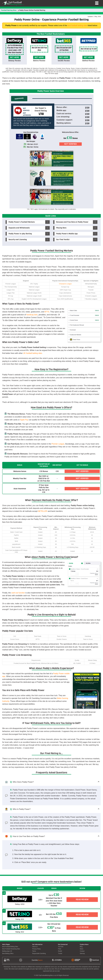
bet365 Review (64, 61)
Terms (34, 952)
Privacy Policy (36, 950)
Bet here (15, 57)
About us (35, 948)
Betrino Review (39, 61)
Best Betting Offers (8, 955)
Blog (81, 948)
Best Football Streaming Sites (11, 950)
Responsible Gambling (39, 955)
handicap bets (32, 315)
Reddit (60, 952)
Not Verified (71, 144)
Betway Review (14, 61)
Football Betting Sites (9, 10)
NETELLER (43, 511)
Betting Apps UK (7, 952)
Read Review (82, 900)
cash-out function (18, 593)
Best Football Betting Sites (10, 948)
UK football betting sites (33, 353)
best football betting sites (77, 25)
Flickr (60, 950)
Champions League (65, 284)
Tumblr (60, 955)
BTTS (47, 312)
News (82, 950)
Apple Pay (24, 420)
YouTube (61, 948)
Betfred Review (89, 61)
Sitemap (82, 955)
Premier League (58, 444)
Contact (82, 952)
